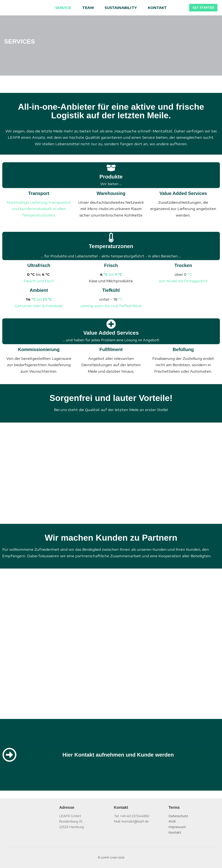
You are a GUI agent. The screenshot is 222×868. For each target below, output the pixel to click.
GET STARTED (203, 8)
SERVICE (63, 8)
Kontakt (175, 832)
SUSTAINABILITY (121, 8)
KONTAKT (157, 8)
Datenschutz (178, 816)
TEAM (88, 8)
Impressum (177, 827)
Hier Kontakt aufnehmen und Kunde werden (118, 755)
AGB (172, 821)
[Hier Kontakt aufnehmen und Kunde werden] (9, 755)
